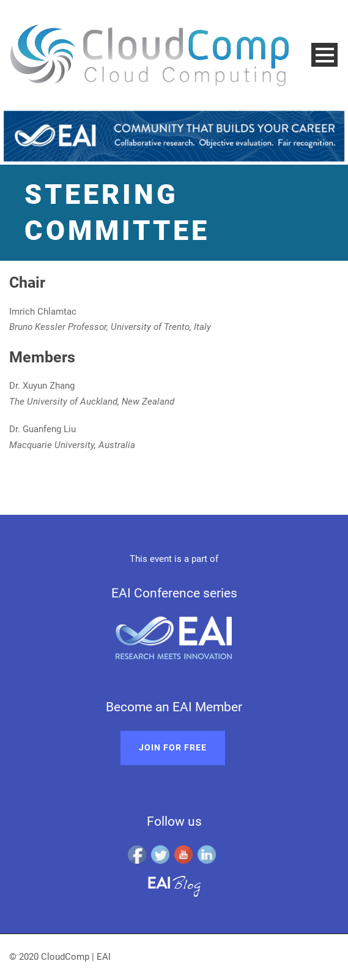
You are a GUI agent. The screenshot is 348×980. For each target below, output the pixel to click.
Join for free (173, 747)
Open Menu (324, 55)
